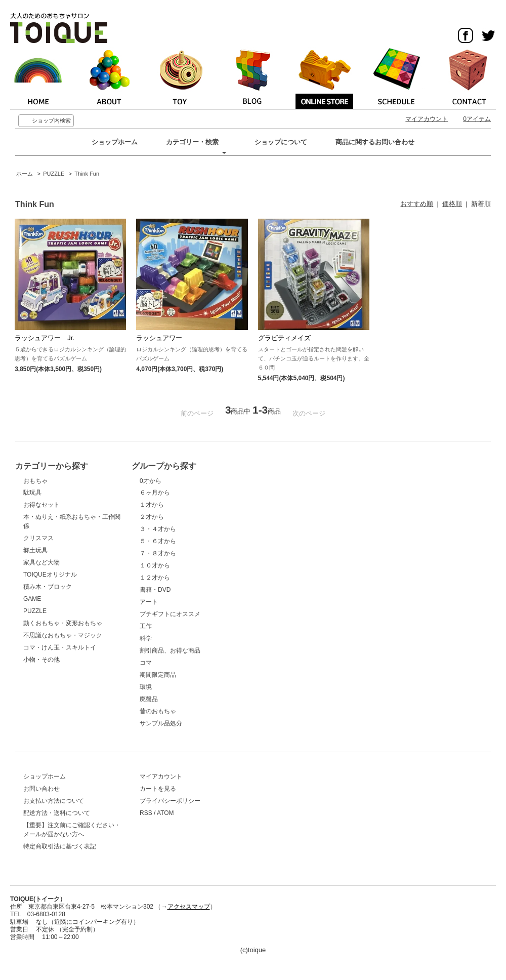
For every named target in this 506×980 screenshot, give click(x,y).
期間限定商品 (158, 675)
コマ (146, 663)
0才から (151, 481)
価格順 (452, 204)
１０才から (155, 565)
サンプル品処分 (161, 723)
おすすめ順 (417, 204)
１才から (152, 505)
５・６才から (158, 541)
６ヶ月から (155, 493)
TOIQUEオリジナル (50, 575)
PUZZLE (54, 174)
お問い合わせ (41, 789)
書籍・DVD (155, 590)
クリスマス (38, 538)
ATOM (165, 813)
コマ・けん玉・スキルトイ (60, 647)
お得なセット (41, 505)
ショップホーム (115, 142)
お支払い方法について (54, 801)
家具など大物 (41, 562)
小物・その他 (41, 660)
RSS (146, 813)
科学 (146, 638)
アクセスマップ (189, 907)
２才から (152, 517)
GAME (32, 599)
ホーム (25, 174)
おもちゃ (35, 481)
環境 (146, 687)
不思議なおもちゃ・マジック (63, 635)
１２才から (155, 578)
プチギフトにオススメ (170, 614)
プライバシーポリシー (170, 801)
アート (149, 602)
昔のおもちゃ (158, 711)
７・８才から (158, 553)
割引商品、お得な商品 (170, 650)
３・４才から (158, 529)
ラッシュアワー (159, 338)
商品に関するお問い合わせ (375, 142)
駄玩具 (32, 493)
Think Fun (87, 174)
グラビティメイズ (284, 338)
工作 (146, 626)
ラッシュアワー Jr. (45, 338)
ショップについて (281, 142)
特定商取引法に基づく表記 (60, 846)
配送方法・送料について (57, 813)
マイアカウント (427, 119)
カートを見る (158, 789)
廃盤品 (149, 699)
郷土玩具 (35, 550)
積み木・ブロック (48, 587)
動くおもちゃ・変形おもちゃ (63, 623)
